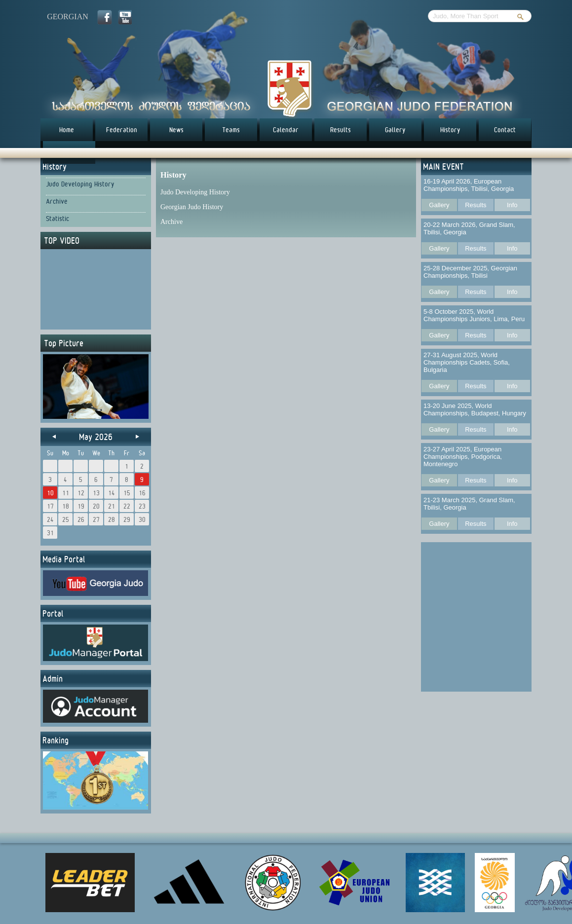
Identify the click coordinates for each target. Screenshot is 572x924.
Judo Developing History (80, 184)
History (450, 130)
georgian (68, 17)
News (176, 130)
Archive (57, 201)
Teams (231, 130)
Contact (505, 130)
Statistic (57, 219)
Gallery (395, 130)
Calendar (286, 130)
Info (512, 205)
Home (67, 130)
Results (341, 130)
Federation (122, 130)
